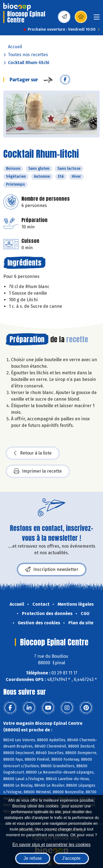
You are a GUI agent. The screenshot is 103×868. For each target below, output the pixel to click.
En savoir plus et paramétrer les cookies (51, 845)
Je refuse (33, 858)
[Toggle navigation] (97, 19)
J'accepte (71, 858)
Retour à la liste (33, 453)
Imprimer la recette (38, 471)
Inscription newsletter (52, 570)
